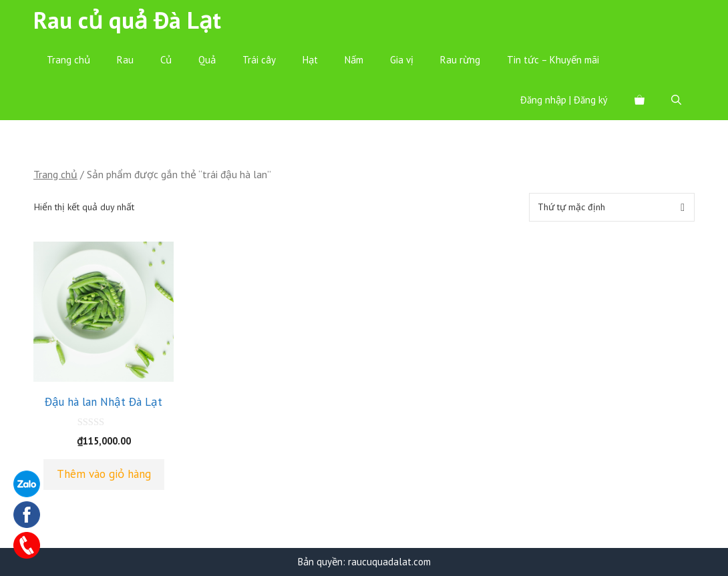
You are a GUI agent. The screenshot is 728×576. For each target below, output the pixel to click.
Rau (125, 60)
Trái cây (259, 60)
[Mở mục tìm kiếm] (676, 100)
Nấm (354, 60)
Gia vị (402, 60)
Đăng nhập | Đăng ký (564, 100)
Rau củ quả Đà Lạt (127, 20)
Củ (166, 60)
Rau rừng (460, 60)
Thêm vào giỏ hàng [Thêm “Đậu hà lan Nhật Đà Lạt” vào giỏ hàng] (104, 474)
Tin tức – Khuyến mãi (553, 60)
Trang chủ (68, 60)
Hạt (310, 60)
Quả (207, 60)
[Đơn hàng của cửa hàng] (612, 207)
